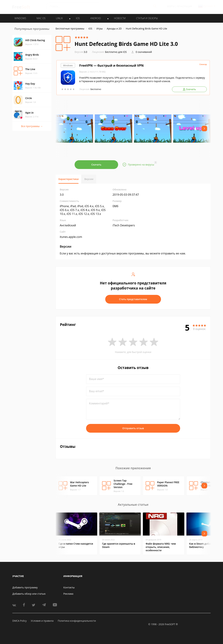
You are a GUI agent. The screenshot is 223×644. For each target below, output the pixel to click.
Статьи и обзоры (147, 18)
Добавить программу (25, 587)
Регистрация (184, 6)
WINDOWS (20, 18)
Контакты (69, 587)
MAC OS (41, 18)
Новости (120, 18)
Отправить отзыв (133, 428)
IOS (78, 18)
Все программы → (32, 126)
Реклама (68, 594)
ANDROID (96, 18)
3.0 (81, 52)
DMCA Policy (20, 621)
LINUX (59, 18)
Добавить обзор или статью (29, 594)
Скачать (96, 165)
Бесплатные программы (70, 29)
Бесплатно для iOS (116, 52)
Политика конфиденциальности (77, 621)
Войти (171, 6)
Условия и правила (42, 621)
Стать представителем (133, 299)
